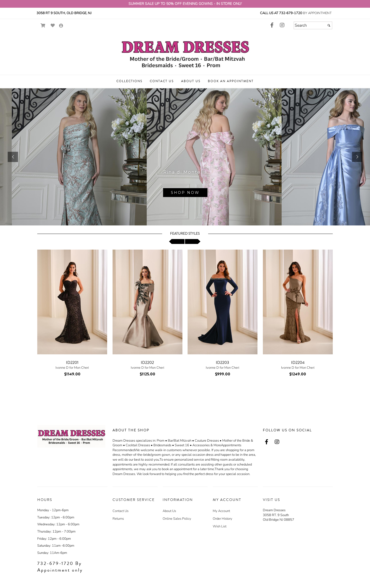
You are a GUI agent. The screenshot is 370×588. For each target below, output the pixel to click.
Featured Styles (185, 234)
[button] (129, 81)
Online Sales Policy (177, 519)
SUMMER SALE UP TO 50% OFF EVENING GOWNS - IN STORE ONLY (185, 4)
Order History (223, 519)
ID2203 (223, 363)
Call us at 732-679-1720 (281, 13)
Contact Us (121, 511)
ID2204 (298, 363)
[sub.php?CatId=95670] (185, 157)
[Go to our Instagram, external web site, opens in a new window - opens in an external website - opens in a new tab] (282, 25)
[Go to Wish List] (53, 26)
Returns (118, 519)
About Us (169, 511)
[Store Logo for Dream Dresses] (185, 53)
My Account (221, 511)
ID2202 (147, 363)
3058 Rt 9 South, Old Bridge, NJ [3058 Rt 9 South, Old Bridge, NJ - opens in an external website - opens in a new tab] (64, 13)
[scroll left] (177, 241)
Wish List (220, 526)
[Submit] (329, 25)
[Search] (313, 25)
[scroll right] (193, 241)
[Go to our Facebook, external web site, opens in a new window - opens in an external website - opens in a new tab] (272, 25)
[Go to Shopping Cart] (43, 26)
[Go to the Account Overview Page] (61, 26)
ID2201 (72, 363)
